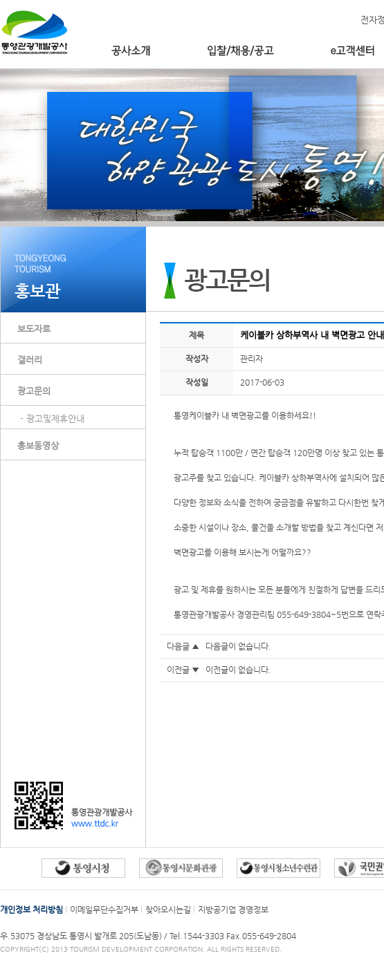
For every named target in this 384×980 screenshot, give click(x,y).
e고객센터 (353, 51)
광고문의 (34, 391)
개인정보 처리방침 (31, 910)
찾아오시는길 (168, 910)
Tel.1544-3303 (198, 936)
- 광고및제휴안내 (52, 418)
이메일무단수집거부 (104, 910)
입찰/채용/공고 (240, 51)
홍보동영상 (38, 445)
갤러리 (30, 360)
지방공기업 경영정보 (233, 910)
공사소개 (131, 51)
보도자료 (34, 329)
